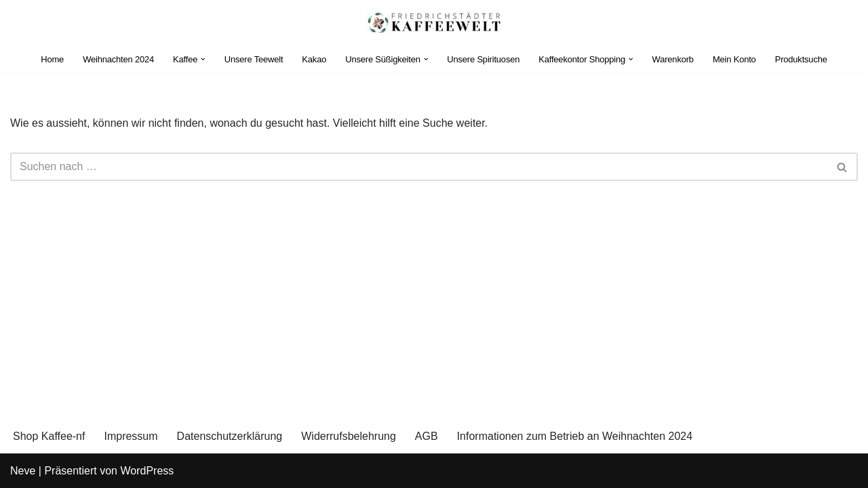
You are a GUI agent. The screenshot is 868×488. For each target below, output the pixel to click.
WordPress (147, 471)
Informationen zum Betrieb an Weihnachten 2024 (575, 436)
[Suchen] (419, 167)
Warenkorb (673, 59)
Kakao (314, 59)
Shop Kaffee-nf (49, 436)
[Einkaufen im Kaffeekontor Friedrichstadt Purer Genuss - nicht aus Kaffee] (434, 23)
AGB (427, 436)
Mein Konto (734, 59)
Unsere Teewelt (254, 59)
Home (52, 59)
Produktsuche (801, 59)
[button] (203, 59)
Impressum (131, 436)
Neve (23, 471)
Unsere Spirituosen (483, 59)
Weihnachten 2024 (118, 59)
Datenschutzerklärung (230, 436)
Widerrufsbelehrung (349, 436)
